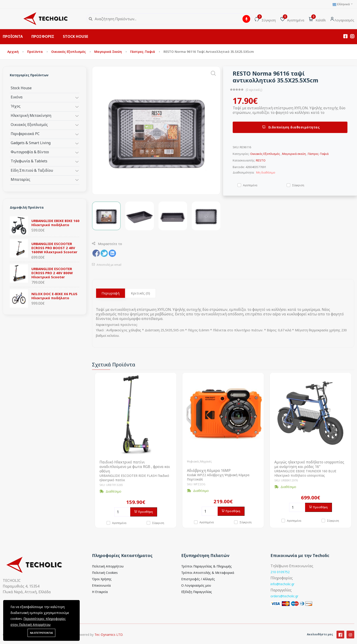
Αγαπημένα (250, 185)
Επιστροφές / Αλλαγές (198, 579)
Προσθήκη (144, 512)
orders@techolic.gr (284, 596)
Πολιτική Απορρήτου (108, 566)
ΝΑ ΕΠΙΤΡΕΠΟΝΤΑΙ (41, 633)
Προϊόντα (35, 52)
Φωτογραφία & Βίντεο (30, 152)
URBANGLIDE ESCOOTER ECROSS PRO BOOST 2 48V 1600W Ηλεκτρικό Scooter (54, 248)
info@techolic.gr (282, 584)
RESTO (261, 160)
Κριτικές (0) (140, 293)
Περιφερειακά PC (25, 134)
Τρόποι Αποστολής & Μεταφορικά (208, 573)
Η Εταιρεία (100, 592)
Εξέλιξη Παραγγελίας (197, 592)
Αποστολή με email (107, 265)
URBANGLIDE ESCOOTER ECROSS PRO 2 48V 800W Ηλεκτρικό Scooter (52, 273)
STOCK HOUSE (75, 36)
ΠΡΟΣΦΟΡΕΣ (43, 36)
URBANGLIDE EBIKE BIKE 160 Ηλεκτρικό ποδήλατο (55, 223)
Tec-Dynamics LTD (108, 640)
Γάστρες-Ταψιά (143, 52)
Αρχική (13, 52)
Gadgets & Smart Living (31, 143)
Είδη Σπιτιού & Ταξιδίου (32, 170)
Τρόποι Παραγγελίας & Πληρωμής (207, 566)
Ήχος (16, 106)
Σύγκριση (298, 185)
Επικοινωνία (101, 585)
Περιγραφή (111, 293)
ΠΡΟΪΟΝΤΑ (13, 36)
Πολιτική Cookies (105, 573)
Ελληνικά (343, 4)
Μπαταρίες (20, 179)
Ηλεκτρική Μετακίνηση (31, 115)
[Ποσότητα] (122, 512)
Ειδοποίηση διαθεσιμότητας (290, 127)
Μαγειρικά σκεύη (108, 52)
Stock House (21, 88)
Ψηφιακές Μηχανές (199, 461)
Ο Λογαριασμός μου (196, 585)
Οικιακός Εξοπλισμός (69, 52)
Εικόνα (17, 97)
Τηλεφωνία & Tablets (29, 161)
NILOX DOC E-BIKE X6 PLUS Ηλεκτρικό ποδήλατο (54, 296)
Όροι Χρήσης (102, 579)
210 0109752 (280, 572)
